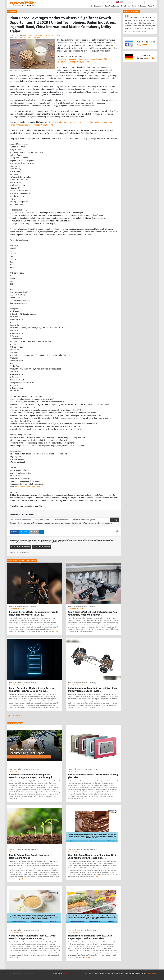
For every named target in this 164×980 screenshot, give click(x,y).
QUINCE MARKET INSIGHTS (31, 38)
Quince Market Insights (17, 609)
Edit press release (41, 547)
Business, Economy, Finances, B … (28, 683)
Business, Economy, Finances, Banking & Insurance (43, 35)
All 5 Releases (14, 716)
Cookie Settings (152, 973)
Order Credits (126, 6)
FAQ (86, 973)
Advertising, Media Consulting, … (28, 607)
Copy (114, 520)
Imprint (109, 2)
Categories (98, 6)
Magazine (143, 6)
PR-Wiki (102, 2)
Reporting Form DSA (139, 973)
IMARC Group (13, 771)
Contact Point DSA (125, 973)
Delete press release (20, 547)
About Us (151, 6)
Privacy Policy (99, 973)
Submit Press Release (111, 6)
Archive (135, 6)
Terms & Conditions (111, 973)
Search (149, 2)
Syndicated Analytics (75, 852)
